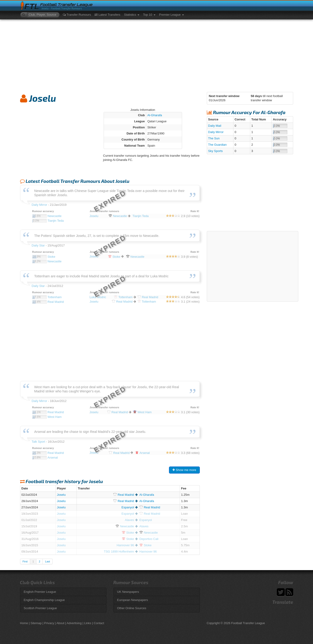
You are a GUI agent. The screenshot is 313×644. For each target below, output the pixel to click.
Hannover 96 (125, 545)
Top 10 (149, 15)
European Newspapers (133, 600)
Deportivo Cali (149, 539)
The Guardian (218, 145)
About (60, 623)
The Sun (214, 138)
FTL (32, 7)
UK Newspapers (128, 592)
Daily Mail (215, 126)
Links (88, 623)
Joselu (61, 495)
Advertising (74, 623)
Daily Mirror (216, 132)
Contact (99, 623)
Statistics (132, 15)
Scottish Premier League (40, 608)
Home (24, 623)
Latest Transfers (107, 15)
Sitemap (36, 623)
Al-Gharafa (155, 115)
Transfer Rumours (77, 15)
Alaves (129, 520)
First (25, 561)
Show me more (184, 470)
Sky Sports (216, 151)
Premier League (172, 15)
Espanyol (128, 507)
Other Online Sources (132, 608)
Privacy (49, 623)
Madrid (124, 495)
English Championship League (44, 600)
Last (47, 561)
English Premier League (40, 592)
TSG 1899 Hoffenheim (119, 552)
